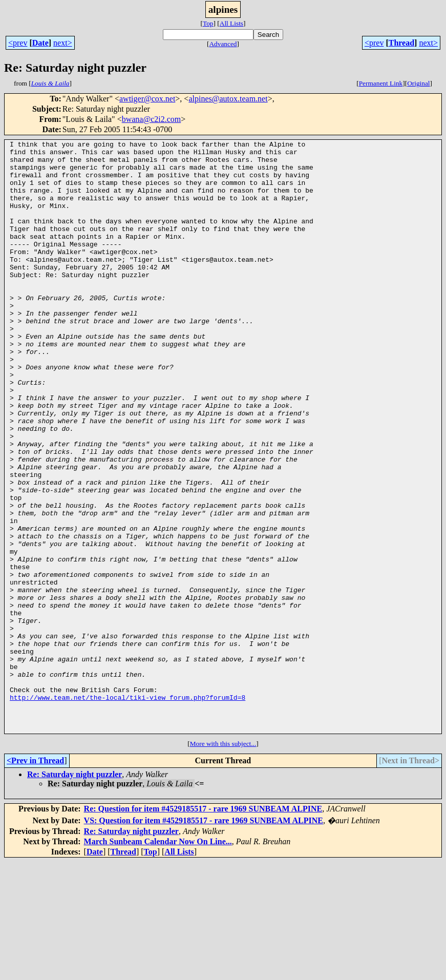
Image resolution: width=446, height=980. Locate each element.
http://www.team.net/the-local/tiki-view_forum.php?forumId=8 (128, 809)
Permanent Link (381, 83)
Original (418, 83)
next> (63, 43)
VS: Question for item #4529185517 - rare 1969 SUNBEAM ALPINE (204, 939)
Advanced (223, 44)
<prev (18, 43)
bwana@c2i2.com (152, 119)
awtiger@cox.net (147, 99)
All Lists (231, 23)
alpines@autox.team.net (228, 99)
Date (40, 43)
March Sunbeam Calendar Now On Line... (158, 960)
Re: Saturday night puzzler (75, 893)
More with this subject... (223, 862)
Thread (401, 43)
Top (208, 23)
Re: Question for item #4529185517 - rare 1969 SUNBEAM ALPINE (203, 927)
